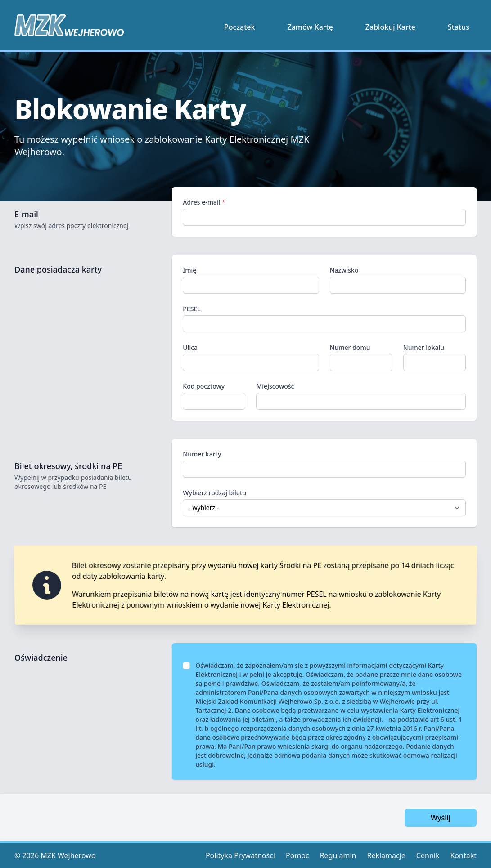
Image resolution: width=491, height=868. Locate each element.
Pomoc (297, 855)
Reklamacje (386, 855)
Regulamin (338, 855)
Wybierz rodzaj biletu (214, 493)
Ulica (190, 347)
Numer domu (350, 347)
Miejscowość (275, 386)
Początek (239, 27)
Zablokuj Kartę (390, 27)
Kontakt (463, 855)
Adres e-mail (204, 202)
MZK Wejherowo (68, 855)
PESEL (191, 309)
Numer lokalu (424, 347)
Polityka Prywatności (240, 855)
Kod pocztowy (204, 386)
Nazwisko (344, 270)
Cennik (428, 855)
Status (459, 27)
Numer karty (324, 464)
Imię (189, 270)
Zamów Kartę (310, 27)
